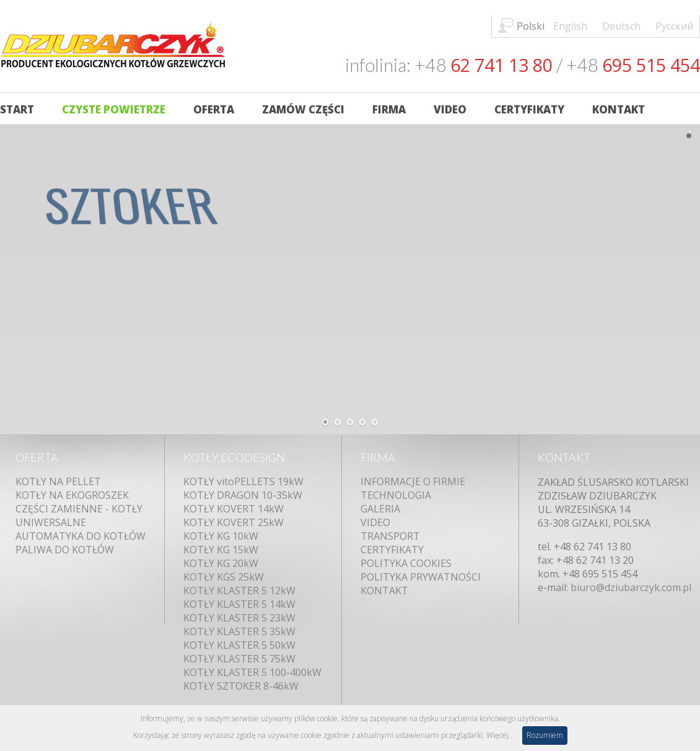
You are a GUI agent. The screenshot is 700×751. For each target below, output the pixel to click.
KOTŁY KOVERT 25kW (234, 522)
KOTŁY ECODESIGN (234, 457)
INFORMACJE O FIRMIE (413, 481)
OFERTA (37, 457)
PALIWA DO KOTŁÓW (65, 550)
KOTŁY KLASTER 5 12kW (239, 591)
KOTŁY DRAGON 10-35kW (243, 495)
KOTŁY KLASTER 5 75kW (239, 659)
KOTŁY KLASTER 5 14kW (239, 604)
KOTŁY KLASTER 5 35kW (239, 631)
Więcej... (500, 735)
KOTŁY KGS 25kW (224, 577)
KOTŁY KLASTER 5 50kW (239, 645)
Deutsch (621, 26)
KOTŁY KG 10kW (221, 536)
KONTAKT (384, 591)
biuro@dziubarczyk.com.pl (631, 587)
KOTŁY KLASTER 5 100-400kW (252, 672)
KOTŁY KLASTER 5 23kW (239, 618)
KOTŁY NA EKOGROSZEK (72, 495)
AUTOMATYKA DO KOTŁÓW (81, 536)
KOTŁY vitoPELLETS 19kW (243, 481)
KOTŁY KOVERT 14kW (234, 509)
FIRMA (378, 457)
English (570, 26)
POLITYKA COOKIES (406, 563)
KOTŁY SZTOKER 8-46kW (241, 686)
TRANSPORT (390, 536)
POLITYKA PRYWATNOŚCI (421, 577)
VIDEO (375, 522)
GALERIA (380, 509)
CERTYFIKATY (392, 550)
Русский (674, 26)
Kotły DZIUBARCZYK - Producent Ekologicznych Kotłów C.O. (113, 48)
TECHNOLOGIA (396, 495)
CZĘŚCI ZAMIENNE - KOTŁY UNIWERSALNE (79, 516)
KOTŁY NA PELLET (58, 481)
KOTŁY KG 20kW (221, 563)
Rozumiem (545, 735)
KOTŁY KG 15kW (221, 550)
